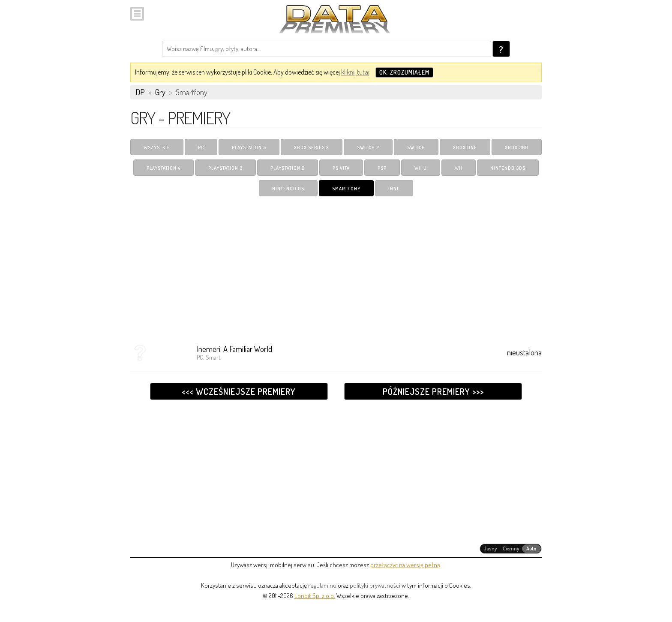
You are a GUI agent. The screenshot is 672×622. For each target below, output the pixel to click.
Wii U (421, 168)
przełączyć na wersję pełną (405, 565)
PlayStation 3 (225, 168)
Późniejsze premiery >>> (433, 391)
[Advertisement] (336, 267)
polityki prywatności (375, 585)
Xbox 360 (517, 147)
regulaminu (322, 585)
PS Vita (341, 168)
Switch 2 (368, 147)
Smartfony (346, 189)
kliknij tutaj (355, 72)
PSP (382, 168)
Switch (416, 147)
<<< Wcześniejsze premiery (239, 391)
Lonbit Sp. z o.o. (315, 596)
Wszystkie (157, 147)
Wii (459, 168)
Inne (394, 189)
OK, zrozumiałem (404, 72)
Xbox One (465, 147)
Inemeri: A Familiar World (234, 349)
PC (201, 147)
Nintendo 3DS (508, 168)
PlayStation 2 (288, 168)
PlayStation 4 (163, 168)
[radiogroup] (511, 549)
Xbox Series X (312, 147)
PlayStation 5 (249, 147)
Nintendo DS (288, 189)
